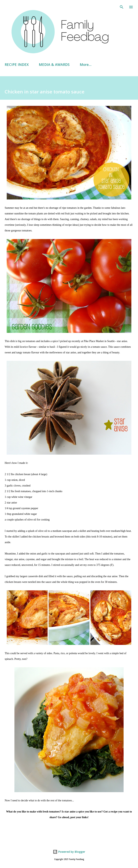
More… (86, 64)
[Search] (122, 7)
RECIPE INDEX (17, 64)
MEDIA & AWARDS (54, 64)
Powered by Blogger (69, 852)
